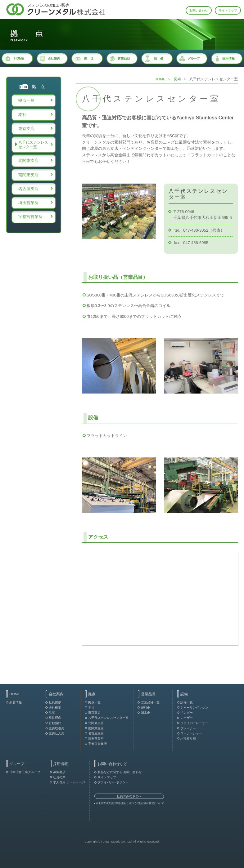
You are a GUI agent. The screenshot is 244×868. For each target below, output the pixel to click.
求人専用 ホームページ (69, 782)
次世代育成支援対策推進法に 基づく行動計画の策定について (130, 803)
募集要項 (59, 772)
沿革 (52, 712)
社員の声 (59, 777)
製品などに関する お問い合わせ (120, 772)
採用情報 (228, 58)
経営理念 (55, 718)
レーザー (187, 718)
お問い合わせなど (112, 764)
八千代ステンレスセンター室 (33, 145)
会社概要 (55, 708)
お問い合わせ (199, 10)
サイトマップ (228, 10)
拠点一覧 (26, 100)
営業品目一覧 (150, 702)
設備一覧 (187, 702)
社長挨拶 (55, 702)
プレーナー (188, 728)
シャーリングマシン (194, 708)
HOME (19, 58)
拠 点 (89, 58)
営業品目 (124, 58)
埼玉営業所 (28, 203)
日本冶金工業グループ (25, 772)
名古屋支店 (28, 189)
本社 (22, 115)
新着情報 (16, 702)
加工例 (146, 712)
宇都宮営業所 (30, 217)
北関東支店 (28, 160)
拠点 (178, 79)
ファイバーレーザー (194, 723)
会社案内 (54, 58)
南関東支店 (28, 175)
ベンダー (187, 712)
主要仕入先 (56, 733)
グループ (194, 58)
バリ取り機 (188, 739)
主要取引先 (56, 728)
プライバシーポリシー (113, 782)
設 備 (159, 58)
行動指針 (55, 723)
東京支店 (26, 129)
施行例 (146, 708)
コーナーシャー (191, 733)
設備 (184, 694)
